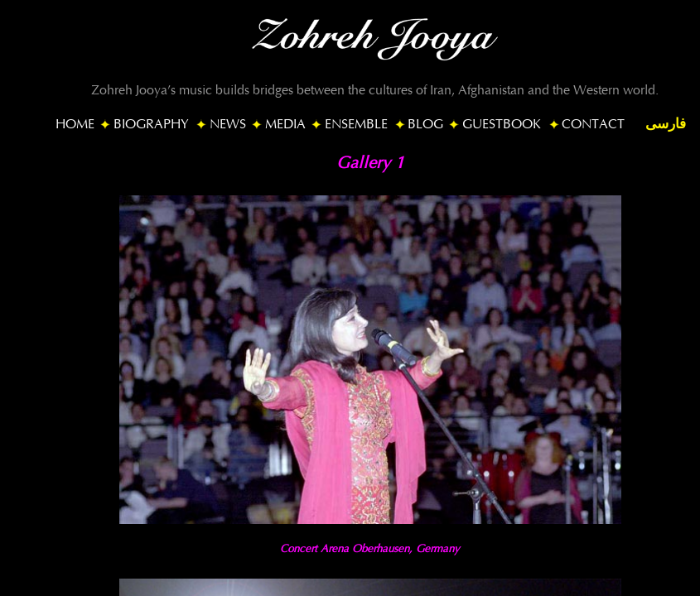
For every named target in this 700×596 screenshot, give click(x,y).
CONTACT (593, 124)
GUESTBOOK (502, 124)
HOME (75, 124)
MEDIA (285, 124)
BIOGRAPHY (151, 124)
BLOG (425, 124)
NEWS (228, 124)
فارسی (666, 124)
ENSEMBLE (356, 124)
